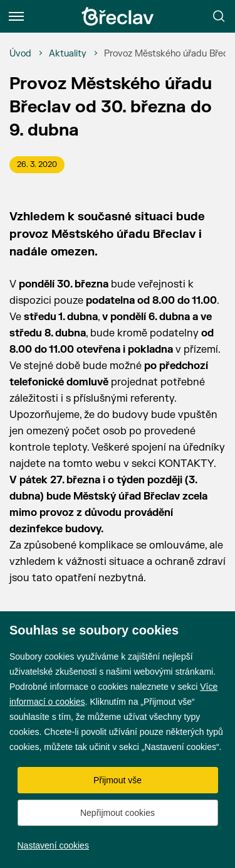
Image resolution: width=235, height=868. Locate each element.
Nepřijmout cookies (118, 813)
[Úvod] (20, 54)
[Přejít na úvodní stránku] (118, 16)
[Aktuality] (68, 54)
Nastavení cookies (53, 845)
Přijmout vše (118, 780)
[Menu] (16, 16)
